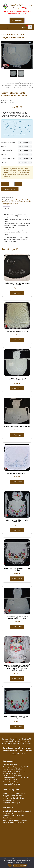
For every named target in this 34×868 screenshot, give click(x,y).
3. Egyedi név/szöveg (9, 158)
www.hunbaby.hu (10, 811)
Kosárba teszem (10, 189)
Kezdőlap (10, 83)
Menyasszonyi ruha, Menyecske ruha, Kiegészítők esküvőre (16, 203)
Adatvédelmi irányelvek (20, 865)
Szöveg (4, 146)
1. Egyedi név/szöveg (9, 142)
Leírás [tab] (7, 208)
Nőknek (16, 83)
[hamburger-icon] (5, 27)
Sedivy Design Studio (11, 820)
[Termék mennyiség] (12, 184)
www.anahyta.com (11, 816)
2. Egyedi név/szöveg (9, 150)
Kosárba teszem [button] (17, 293)
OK (10, 865)
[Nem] (32, 862)
